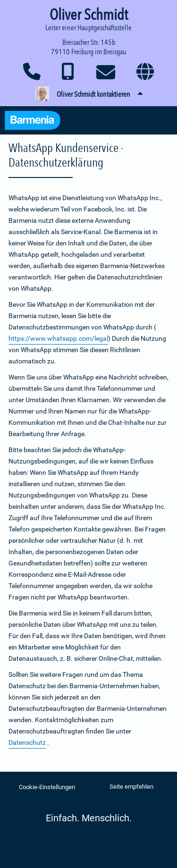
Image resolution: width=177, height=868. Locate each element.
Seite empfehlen (131, 787)
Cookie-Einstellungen (47, 787)
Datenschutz (27, 742)
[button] (88, 94)
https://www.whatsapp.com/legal (58, 338)
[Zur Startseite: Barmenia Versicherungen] (37, 122)
